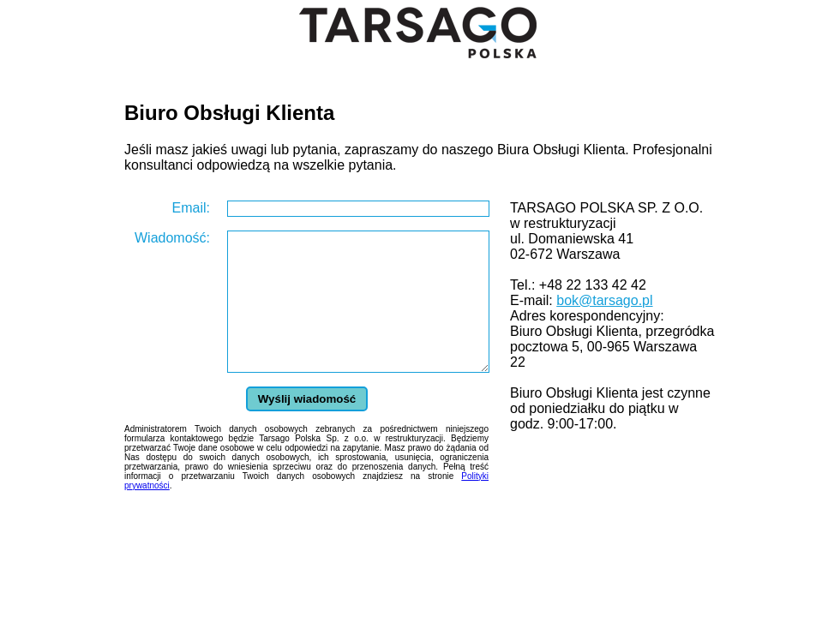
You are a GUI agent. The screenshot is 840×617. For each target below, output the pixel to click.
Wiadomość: (172, 238)
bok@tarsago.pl (604, 300)
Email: (191, 208)
